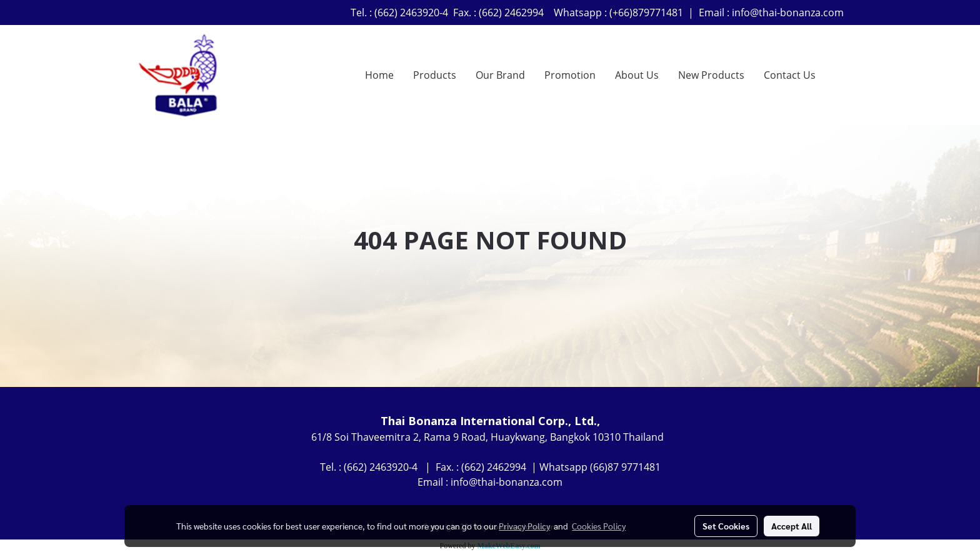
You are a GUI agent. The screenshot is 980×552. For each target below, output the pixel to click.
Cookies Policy (599, 526)
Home (379, 75)
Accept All (792, 526)
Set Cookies (726, 526)
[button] (836, 75)
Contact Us (790, 75)
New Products (711, 75)
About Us (637, 75)
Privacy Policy (524, 526)
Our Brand (500, 75)
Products (435, 75)
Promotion (570, 75)
